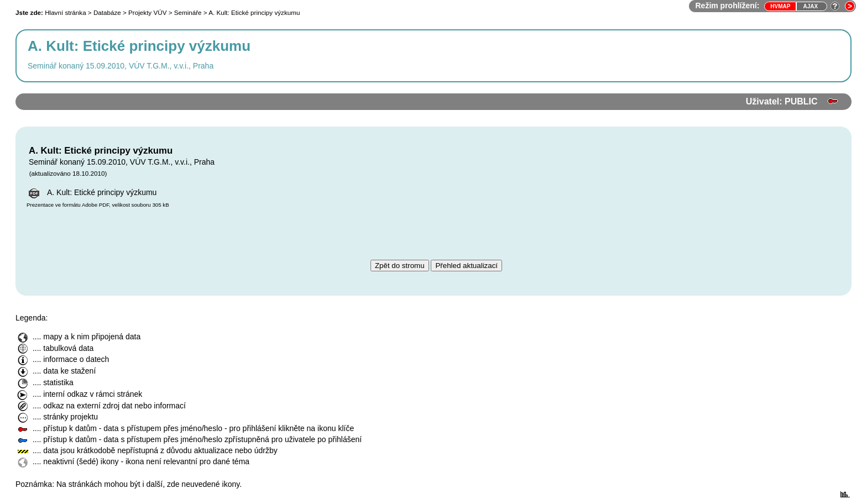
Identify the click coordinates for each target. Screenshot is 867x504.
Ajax (810, 6)
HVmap (780, 6)
